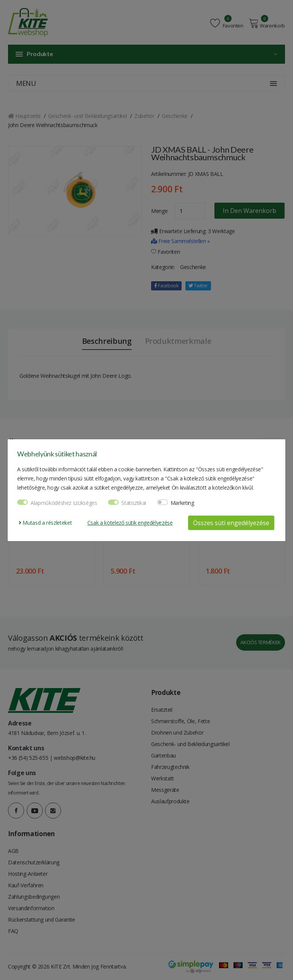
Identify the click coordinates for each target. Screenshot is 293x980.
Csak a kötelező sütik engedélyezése (130, 523)
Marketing (182, 503)
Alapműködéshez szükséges (64, 503)
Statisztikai (134, 503)
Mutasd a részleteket (45, 523)
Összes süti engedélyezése (231, 523)
